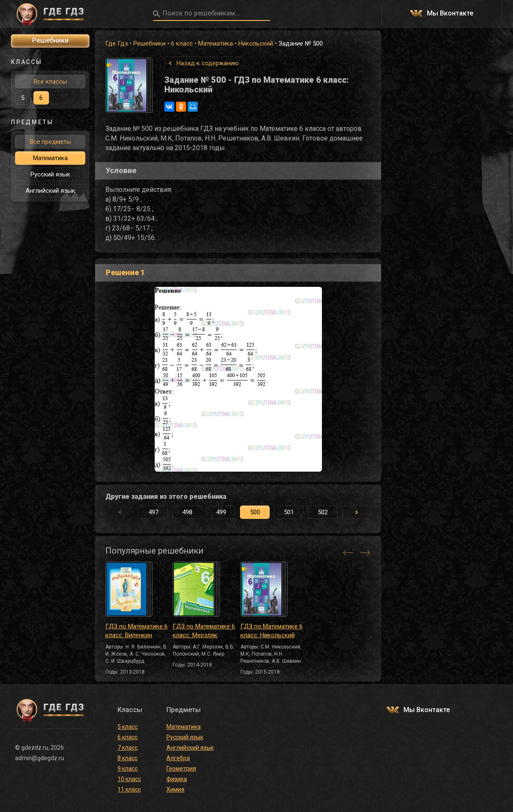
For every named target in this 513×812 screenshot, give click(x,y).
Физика (177, 779)
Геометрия (181, 769)
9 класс (128, 769)
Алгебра (178, 758)
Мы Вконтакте (450, 14)
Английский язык (50, 191)
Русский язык (50, 174)
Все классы (50, 82)
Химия (175, 789)
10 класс (129, 779)
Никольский (256, 43)
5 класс (128, 727)
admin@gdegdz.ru (40, 758)
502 (323, 512)
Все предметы (50, 142)
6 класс (182, 43)
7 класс (128, 748)
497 (153, 512)
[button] (356, 512)
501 (289, 512)
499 (221, 512)
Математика (216, 43)
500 (255, 512)
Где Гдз (117, 43)
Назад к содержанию (208, 63)
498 (187, 512)
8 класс (128, 758)
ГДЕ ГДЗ (50, 14)
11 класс (129, 789)
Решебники (149, 43)
